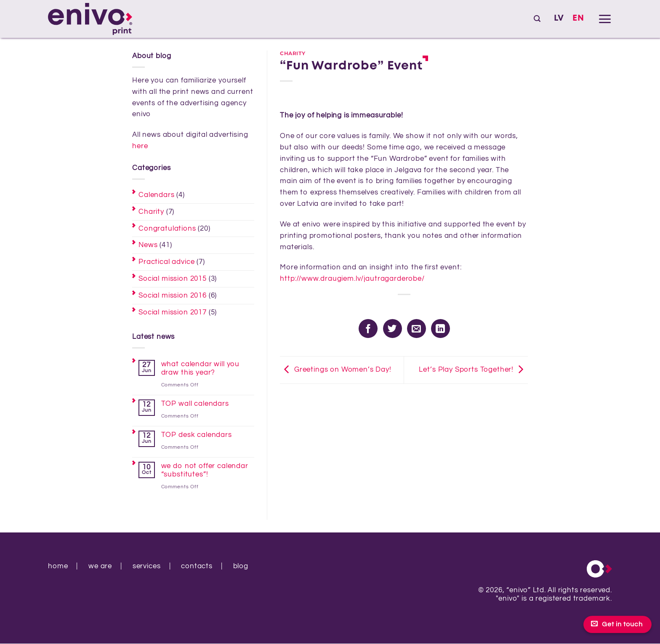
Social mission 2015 (173, 279)
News (148, 245)
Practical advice (166, 262)
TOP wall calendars (195, 404)
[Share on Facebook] (368, 329)
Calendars (157, 195)
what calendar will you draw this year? (200, 368)
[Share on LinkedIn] (440, 329)
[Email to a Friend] (416, 329)
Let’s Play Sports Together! (473, 370)
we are (100, 566)
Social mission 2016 (173, 295)
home (58, 566)
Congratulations (167, 229)
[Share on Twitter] (393, 329)
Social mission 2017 (173, 312)
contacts (197, 566)
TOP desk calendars (197, 435)
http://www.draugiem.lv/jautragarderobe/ (352, 279)
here (140, 146)
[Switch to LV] (559, 19)
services (147, 566)
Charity (151, 212)
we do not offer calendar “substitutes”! (205, 470)
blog (241, 566)
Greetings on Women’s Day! (336, 370)
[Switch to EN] (578, 19)
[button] (537, 19)
